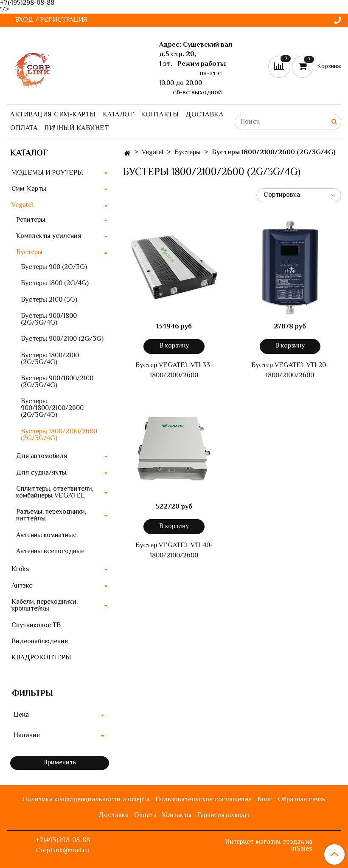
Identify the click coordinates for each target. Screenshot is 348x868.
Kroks (20, 570)
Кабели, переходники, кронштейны (45, 606)
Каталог (119, 115)
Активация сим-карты (53, 115)
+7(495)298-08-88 (63, 841)
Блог (265, 800)
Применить (60, 763)
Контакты (160, 115)
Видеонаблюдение (40, 642)
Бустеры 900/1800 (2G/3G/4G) (49, 320)
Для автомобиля (42, 457)
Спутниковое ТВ (36, 626)
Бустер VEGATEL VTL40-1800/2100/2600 (174, 551)
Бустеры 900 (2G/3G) (54, 267)
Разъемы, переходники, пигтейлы (51, 516)
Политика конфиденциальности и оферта (86, 800)
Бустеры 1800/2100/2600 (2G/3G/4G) (59, 435)
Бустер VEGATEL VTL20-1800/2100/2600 (290, 371)
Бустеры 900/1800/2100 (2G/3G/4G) (57, 382)
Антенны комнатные (46, 536)
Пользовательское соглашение (203, 800)
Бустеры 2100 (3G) (49, 300)
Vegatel (153, 153)
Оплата (24, 129)
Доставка (204, 115)
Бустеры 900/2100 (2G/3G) (62, 339)
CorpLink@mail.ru (62, 851)
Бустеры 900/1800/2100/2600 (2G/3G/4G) (52, 409)
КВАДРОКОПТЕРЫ (41, 658)
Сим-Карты (29, 189)
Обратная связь (302, 800)
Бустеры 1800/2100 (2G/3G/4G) (50, 359)
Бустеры (188, 153)
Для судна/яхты (41, 473)
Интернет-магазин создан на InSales (269, 846)
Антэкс (22, 586)
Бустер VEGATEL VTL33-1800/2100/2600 (174, 371)
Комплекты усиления (49, 236)
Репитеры (31, 220)
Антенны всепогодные (50, 552)
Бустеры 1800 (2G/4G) (55, 284)
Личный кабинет (76, 129)
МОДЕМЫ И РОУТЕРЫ (47, 173)
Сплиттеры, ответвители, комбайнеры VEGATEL (55, 493)
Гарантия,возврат (223, 816)
